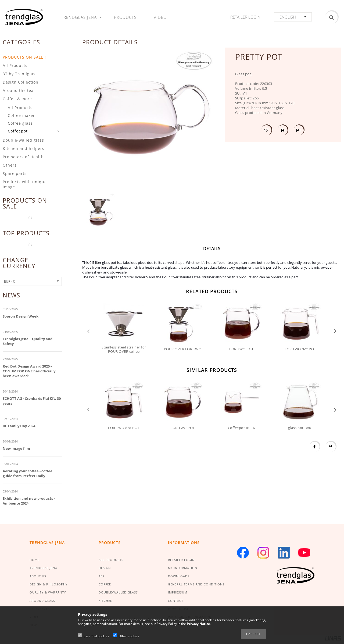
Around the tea (18, 90)
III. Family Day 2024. (19, 426)
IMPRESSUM (178, 592)
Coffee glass (20, 123)
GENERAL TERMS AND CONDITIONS (196, 584)
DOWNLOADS (179, 576)
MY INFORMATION (183, 568)
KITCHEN (106, 601)
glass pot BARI (300, 428)
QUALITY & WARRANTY (48, 592)
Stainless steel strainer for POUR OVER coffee (124, 349)
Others (10, 165)
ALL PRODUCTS (111, 560)
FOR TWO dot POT (300, 349)
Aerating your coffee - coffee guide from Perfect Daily (28, 473)
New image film (16, 448)
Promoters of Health (23, 157)
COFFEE (105, 584)
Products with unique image (25, 184)
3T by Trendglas (19, 74)
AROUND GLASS (42, 601)
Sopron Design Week (21, 316)
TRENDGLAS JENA (43, 568)
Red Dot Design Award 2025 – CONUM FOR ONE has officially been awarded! (29, 371)
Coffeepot (18, 131)
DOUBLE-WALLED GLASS (118, 592)
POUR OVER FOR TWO (183, 349)
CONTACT (176, 601)
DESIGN (105, 568)
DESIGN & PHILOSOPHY (49, 584)
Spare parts (15, 173)
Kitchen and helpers (24, 148)
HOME (35, 560)
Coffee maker (21, 115)
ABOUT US (38, 576)
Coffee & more (17, 99)
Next (335, 331)
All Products (15, 65)
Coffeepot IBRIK (242, 428)
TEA (102, 576)
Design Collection (21, 82)
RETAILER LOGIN (181, 560)
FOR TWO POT (241, 349)
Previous (88, 331)
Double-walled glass (23, 140)
